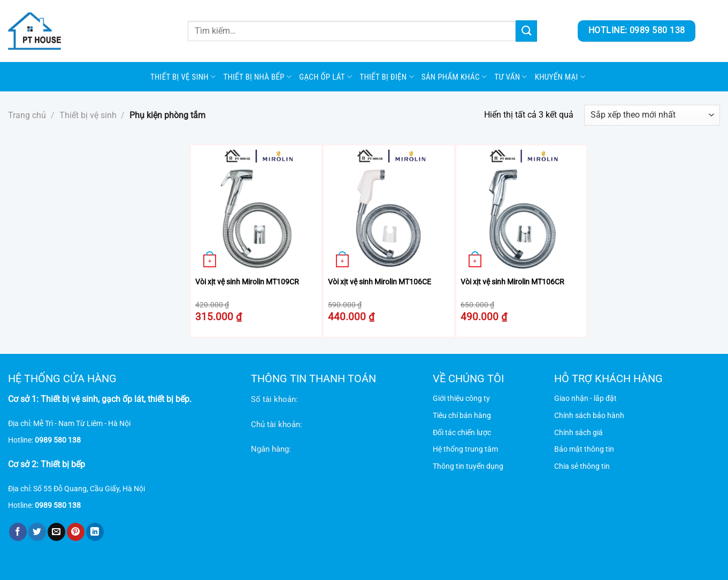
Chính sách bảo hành (589, 416)
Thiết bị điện (386, 77)
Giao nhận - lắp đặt (585, 399)
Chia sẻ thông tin (582, 466)
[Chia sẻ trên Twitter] (37, 532)
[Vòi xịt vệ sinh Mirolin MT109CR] (256, 211)
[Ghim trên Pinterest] (76, 532)
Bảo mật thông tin (584, 449)
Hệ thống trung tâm (465, 449)
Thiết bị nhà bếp (257, 77)
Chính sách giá (578, 433)
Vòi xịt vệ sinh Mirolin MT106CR (512, 282)
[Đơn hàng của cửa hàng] (652, 115)
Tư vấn (511, 77)
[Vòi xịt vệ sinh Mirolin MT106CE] (389, 211)
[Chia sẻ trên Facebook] (18, 532)
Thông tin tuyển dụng (468, 466)
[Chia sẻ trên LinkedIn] (95, 532)
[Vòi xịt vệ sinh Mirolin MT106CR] (522, 211)
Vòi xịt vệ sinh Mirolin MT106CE (380, 282)
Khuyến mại (560, 77)
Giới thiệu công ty (461, 399)
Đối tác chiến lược (462, 433)
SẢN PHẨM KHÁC (454, 77)
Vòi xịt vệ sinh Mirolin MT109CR (247, 282)
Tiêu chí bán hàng (462, 416)
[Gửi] (526, 31)
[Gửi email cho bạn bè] (56, 532)
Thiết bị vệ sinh (183, 77)
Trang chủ (27, 115)
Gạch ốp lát (325, 77)
